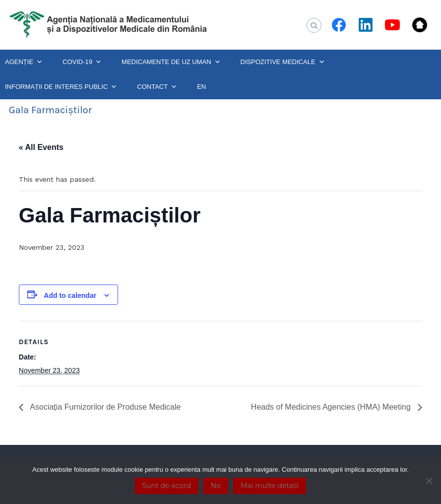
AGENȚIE (24, 62)
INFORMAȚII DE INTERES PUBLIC (61, 87)
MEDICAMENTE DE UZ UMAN (171, 62)
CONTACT (157, 87)
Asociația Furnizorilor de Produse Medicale (105, 407)
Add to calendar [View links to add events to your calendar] (70, 295)
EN (201, 87)
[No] (429, 481)
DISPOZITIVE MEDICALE (283, 62)
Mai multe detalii (270, 486)
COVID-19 (82, 62)
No (216, 486)
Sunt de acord (167, 486)
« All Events (41, 147)
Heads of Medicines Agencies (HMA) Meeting (332, 407)
